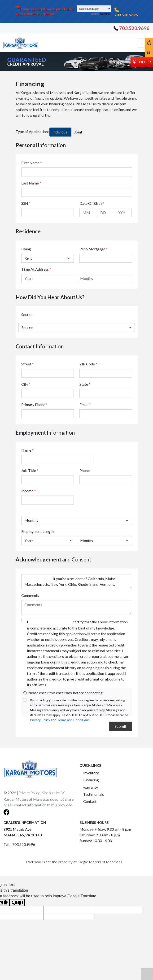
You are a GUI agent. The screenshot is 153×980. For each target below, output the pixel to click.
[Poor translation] (17, 903)
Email (85, 404)
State (85, 384)
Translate (101, 14)
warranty (91, 787)
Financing (91, 780)
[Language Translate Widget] (94, 9)
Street (27, 364)
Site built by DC (54, 793)
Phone (85, 470)
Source (27, 315)
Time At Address (35, 269)
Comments (30, 595)
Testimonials (94, 794)
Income (27, 491)
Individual (60, 132)
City (26, 384)
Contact (90, 801)
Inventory (91, 773)
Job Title (30, 470)
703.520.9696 (126, 15)
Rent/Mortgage (92, 249)
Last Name (31, 183)
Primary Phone (34, 404)
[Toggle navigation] (144, 43)
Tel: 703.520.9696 (19, 844)
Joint (78, 132)
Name (27, 450)
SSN (26, 203)
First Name (32, 163)
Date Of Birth (92, 203)
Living (26, 249)
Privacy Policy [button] (29, 793)
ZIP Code (88, 364)
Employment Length (37, 531)
